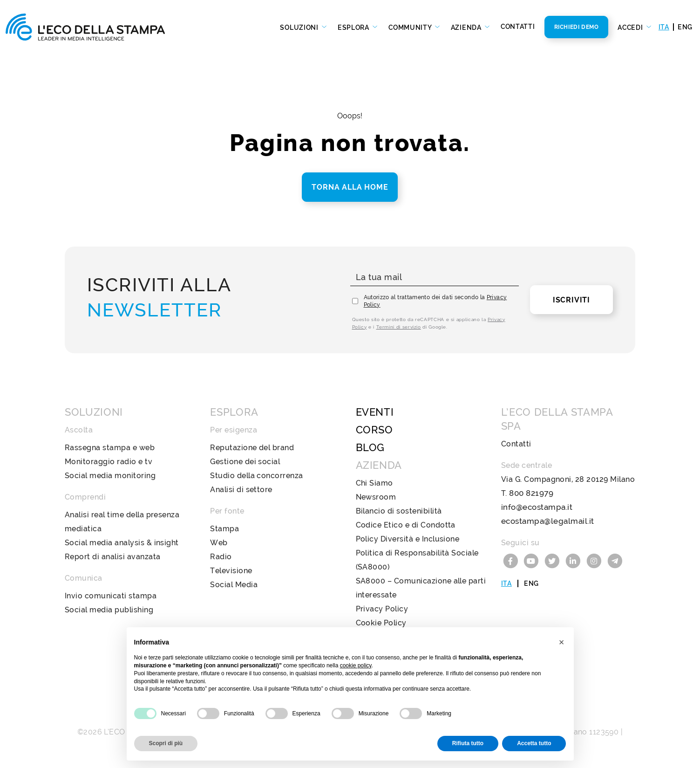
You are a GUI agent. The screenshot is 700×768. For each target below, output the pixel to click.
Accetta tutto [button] (534, 743)
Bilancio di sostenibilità (399, 511)
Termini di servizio (399, 327)
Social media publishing (109, 610)
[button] (562, 642)
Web (219, 543)
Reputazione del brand (252, 448)
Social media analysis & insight (122, 543)
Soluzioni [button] (300, 27)
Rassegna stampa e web (110, 448)
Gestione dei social (245, 462)
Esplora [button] (354, 27)
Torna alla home (350, 187)
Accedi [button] (631, 27)
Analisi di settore (241, 490)
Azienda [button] (467, 27)
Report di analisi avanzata (112, 557)
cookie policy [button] (356, 665)
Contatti (518, 27)
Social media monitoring (110, 476)
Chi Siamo (374, 483)
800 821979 (530, 493)
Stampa (224, 529)
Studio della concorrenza (257, 476)
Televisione (231, 571)
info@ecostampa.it (536, 507)
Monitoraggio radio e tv (109, 462)
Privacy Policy (382, 609)
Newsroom (376, 497)
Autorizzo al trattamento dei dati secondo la (435, 301)
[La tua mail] (435, 278)
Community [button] (411, 27)
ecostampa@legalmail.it (545, 521)
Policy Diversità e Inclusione (408, 539)
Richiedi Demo (577, 27)
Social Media (234, 585)
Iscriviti (571, 300)
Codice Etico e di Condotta (406, 525)
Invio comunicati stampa (111, 596)
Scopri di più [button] (166, 743)
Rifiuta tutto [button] (468, 743)
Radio (221, 557)
